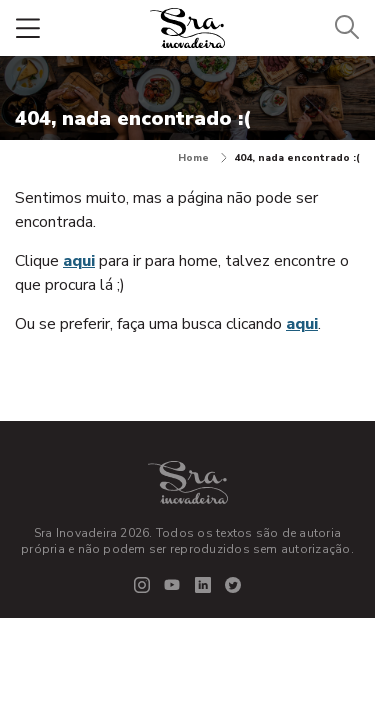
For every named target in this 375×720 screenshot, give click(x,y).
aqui (79, 261)
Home (202, 158)
